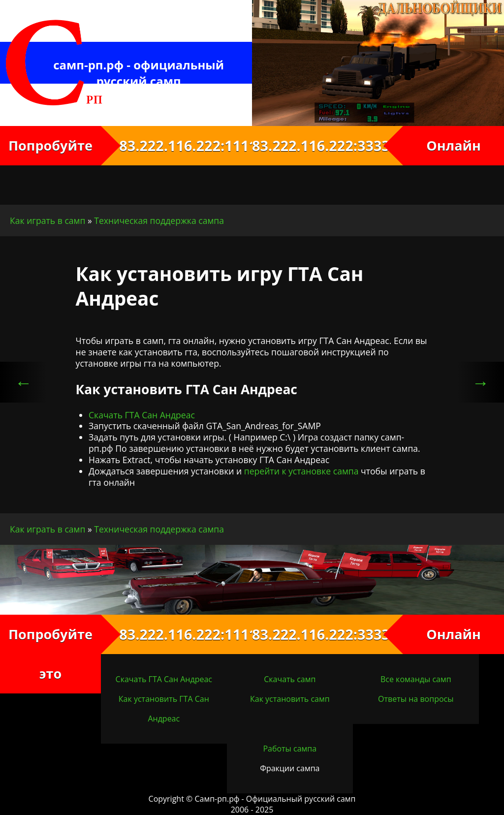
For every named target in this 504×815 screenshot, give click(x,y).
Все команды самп (416, 679)
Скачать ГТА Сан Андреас (142, 415)
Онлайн (454, 145)
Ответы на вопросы (416, 699)
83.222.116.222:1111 (176, 145)
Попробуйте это (50, 654)
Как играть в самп (47, 220)
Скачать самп (290, 679)
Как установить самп (290, 699)
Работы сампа (290, 749)
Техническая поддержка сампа (159, 220)
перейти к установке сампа (301, 471)
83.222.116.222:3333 (328, 145)
